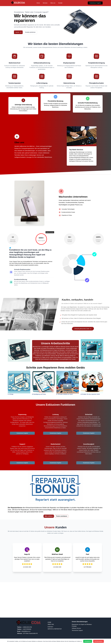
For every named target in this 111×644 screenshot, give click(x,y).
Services (45, 3)
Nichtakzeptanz (99, 641)
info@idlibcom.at (24, 631)
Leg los (18, 32)
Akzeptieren (88, 641)
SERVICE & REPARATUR (55, 629)
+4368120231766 (24, 627)
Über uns (53, 3)
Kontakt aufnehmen (30, 32)
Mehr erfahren (49, 516)
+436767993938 (24, 629)
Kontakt (60, 3)
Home (38, 3)
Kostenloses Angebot (95, 3)
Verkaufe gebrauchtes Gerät (83, 329)
